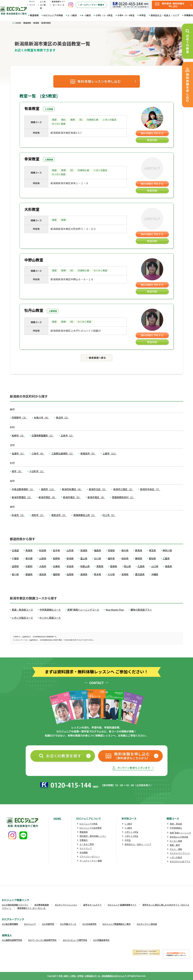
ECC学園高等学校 (101, 940)
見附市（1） (38, 515)
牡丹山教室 (34, 310)
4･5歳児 (128, 828)
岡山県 (127, 566)
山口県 (155, 566)
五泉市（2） (67, 435)
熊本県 (98, 574)
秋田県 (43, 550)
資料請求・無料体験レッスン (93, 836)
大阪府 (43, 566)
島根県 (114, 566)
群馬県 (139, 550)
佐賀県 (70, 574)
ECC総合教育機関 (10, 924)
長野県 (56, 558)
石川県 (98, 558)
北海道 (15, 550)
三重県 (166, 558)
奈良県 (70, 566)
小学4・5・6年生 (126, 15)
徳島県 (169, 566)
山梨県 (43, 558)
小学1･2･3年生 (131, 832)
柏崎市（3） (18, 435)
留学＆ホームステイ (92, 905)
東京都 (29, 558)
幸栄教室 (32, 159)
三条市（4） (38, 453)
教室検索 (34, 15)
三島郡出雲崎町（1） (62, 453)
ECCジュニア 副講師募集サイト (122, 905)
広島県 (141, 566)
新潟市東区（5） (72, 497)
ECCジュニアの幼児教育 (91, 828)
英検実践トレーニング (180, 833)
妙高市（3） (18, 515)
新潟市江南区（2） (123, 489)
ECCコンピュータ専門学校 (75, 940)
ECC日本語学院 (89, 924)
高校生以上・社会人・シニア (165, 15)
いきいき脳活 (176, 857)
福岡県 (56, 574)
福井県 (111, 558)
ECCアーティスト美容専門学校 (42, 940)
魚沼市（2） (62, 418)
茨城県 (111, 550)
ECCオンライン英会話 (147, 924)
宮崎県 (125, 574)
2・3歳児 (72, 15)
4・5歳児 (86, 15)
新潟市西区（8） (48, 497)
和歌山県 (85, 566)
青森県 (29, 550)
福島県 (98, 550)
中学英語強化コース (50, 610)
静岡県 (139, 558)
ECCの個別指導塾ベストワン (15, 905)
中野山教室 (34, 260)
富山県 (84, 558)
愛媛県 (29, 574)
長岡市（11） (48, 489)
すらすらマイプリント (180, 853)
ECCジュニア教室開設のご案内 (117, 924)
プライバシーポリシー (90, 857)
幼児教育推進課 (42, 905)
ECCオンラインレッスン (66, 905)
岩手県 (56, 550)
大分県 (111, 574)
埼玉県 (152, 550)
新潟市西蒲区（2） (22, 497)
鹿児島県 (140, 574)
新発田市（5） (88, 453)
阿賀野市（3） (20, 418)
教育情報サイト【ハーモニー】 (32, 908)
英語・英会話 (176, 824)
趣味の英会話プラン (141, 610)
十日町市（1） (37, 471)
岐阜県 (125, 558)
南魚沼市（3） (59, 515)
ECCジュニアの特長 (53, 15)
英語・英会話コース (22, 610)
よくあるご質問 (43, 5)
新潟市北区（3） (98, 489)
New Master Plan (115, 610)
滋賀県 (15, 566)
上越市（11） (110, 453)
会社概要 (84, 852)
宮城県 (84, 550)
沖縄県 (155, 574)
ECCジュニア (30, 924)
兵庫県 (56, 566)
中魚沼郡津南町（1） (23, 489)
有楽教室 (32, 108)
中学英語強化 (176, 828)
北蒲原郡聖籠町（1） (43, 435)
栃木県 (125, 550)
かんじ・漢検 (176, 849)
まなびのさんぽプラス (180, 861)
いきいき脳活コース (22, 618)
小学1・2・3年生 (104, 15)
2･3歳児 (128, 824)
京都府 (29, 566)
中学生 (143, 15)
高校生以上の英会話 (179, 837)
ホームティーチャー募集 (91, 861)
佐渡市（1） (18, 453)
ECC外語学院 (48, 924)
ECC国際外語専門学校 (12, 940)
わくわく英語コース (50, 618)
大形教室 (32, 209)
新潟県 (70, 558)
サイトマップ (86, 848)
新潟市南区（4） (96, 497)
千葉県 (15, 558)
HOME (57, 818)
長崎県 (84, 574)
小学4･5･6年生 (131, 836)
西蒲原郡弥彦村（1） (123, 497)
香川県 (15, 574)
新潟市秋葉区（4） (72, 489)
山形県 (70, 550)
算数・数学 (175, 845)
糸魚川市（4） (42, 418)
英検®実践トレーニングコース (83, 610)
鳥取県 (100, 566)
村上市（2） (109, 515)
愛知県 (152, 558)
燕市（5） (17, 471)
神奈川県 (167, 550)
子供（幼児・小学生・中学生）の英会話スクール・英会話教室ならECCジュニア (92, 976)
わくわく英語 (176, 841)
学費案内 (84, 840)
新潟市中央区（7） (150, 489)
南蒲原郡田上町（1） (85, 515)
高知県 (43, 574)
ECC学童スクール (68, 924)
